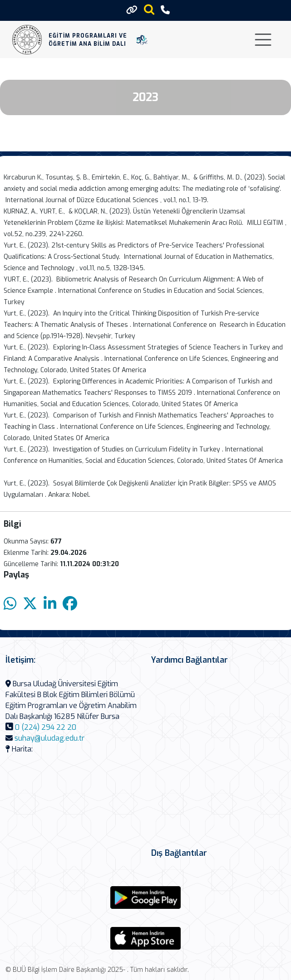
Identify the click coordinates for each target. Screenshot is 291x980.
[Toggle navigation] (263, 40)
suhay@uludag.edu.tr (49, 738)
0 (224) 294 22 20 (46, 727)
